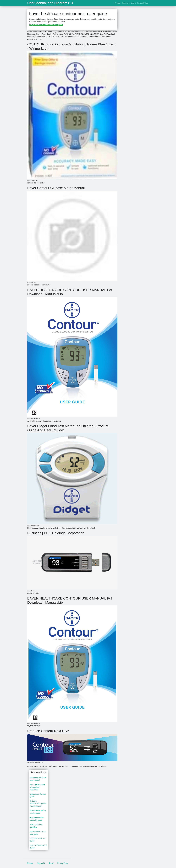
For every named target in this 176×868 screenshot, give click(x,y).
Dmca (133, 3)
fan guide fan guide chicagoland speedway (37, 787)
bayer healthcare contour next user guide (46, 25)
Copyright (126, 3)
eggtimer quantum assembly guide (37, 819)
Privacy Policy (143, 3)
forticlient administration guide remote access (38, 804)
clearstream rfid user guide (38, 795)
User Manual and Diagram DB (50, 3)
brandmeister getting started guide (38, 812)
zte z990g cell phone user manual (38, 779)
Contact (117, 3)
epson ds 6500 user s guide (38, 847)
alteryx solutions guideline (36, 826)
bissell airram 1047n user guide (38, 833)
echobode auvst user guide (38, 840)
